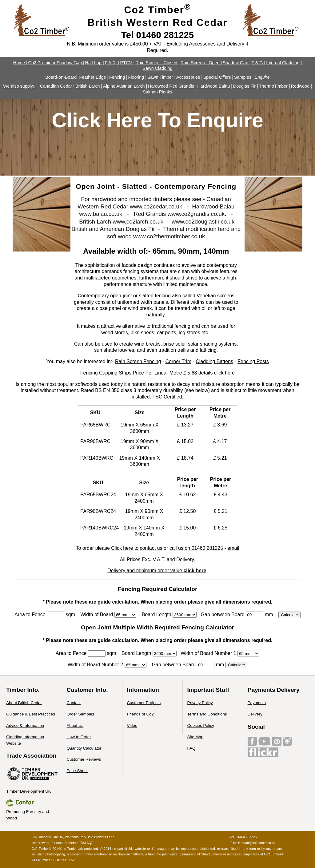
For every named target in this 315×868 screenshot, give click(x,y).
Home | (20, 63)
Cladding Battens (214, 361)
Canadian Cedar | (57, 86)
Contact (74, 703)
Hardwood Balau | (215, 86)
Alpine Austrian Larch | (125, 86)
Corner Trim (178, 361)
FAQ (191, 748)
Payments (257, 703)
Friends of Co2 (140, 714)
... (282, 843)
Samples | (244, 77)
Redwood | (301, 86)
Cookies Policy (201, 725)
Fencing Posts (253, 361)
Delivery (255, 714)
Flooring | (137, 77)
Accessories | (189, 77)
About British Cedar (24, 703)
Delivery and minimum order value (157, 571)
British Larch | (89, 86)
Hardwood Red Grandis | (172, 86)
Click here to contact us (137, 548)
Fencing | (118, 77)
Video (132, 725)
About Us (75, 725)
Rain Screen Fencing (138, 361)
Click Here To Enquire (157, 120)
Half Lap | (95, 63)
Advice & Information (25, 725)
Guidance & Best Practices (31, 714)
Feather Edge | (94, 77)
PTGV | (128, 63)
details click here (217, 373)
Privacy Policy (200, 703)
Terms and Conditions (207, 714)
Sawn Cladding (157, 68)
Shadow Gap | (237, 63)
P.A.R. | (112, 63)
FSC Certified (167, 397)
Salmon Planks (157, 92)
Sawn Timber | (161, 77)
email (233, 548)
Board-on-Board (61, 77)
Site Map (195, 737)
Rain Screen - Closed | (157, 63)
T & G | (258, 63)
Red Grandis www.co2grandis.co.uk (179, 214)
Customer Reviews (84, 759)
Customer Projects (144, 703)
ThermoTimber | (275, 86)
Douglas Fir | (246, 86)
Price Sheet (77, 771)
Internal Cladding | (284, 63)
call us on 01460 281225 (196, 548)
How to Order (79, 737)
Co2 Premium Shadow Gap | (56, 63)
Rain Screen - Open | (201, 63)
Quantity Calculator (84, 748)
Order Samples (80, 714)
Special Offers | (218, 77)
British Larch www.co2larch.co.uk (121, 222)
